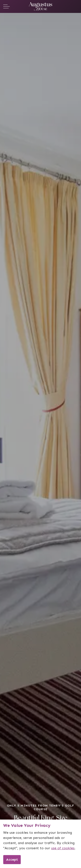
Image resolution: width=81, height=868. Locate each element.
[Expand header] (6, 6)
